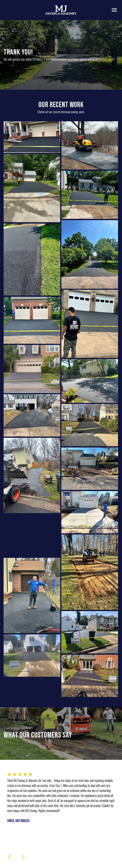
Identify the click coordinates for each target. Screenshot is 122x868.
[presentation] (9, 857)
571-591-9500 (106, 59)
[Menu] (114, 10)
